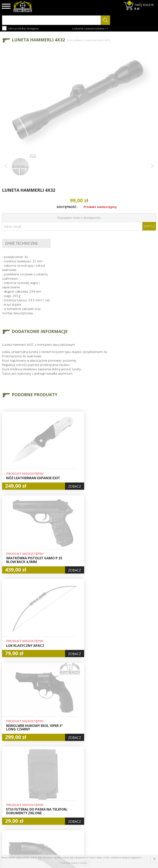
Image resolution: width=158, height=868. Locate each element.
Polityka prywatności (76, 809)
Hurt (71, 788)
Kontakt (47, 816)
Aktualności (49, 793)
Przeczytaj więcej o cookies (74, 863)
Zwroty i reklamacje (49, 809)
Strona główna (75, 40)
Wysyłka (47, 798)
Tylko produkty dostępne (20, 28)
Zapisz (149, 226)
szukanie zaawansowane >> (90, 28)
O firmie (47, 783)
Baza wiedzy (50, 788)
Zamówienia (76, 803)
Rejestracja (76, 798)
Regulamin (49, 802)
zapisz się (142, 799)
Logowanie (75, 793)
